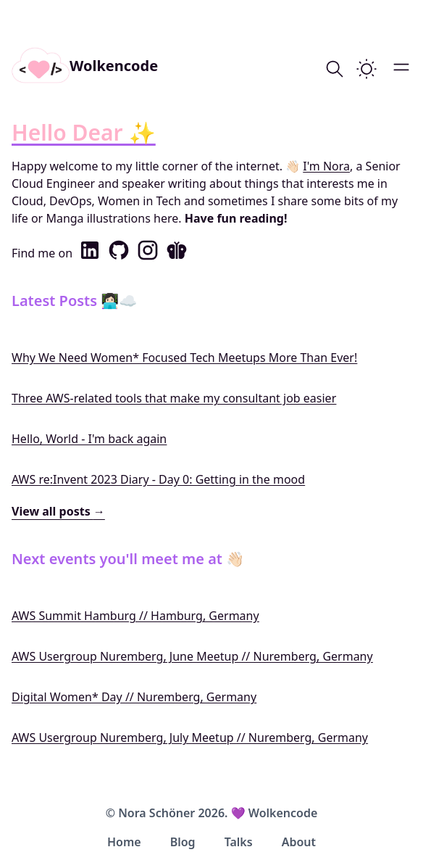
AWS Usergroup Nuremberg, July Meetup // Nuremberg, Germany (190, 737)
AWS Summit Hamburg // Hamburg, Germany (135, 616)
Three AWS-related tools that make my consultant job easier (174, 398)
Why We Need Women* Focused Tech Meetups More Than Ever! (184, 357)
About (299, 842)
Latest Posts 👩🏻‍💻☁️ (74, 301)
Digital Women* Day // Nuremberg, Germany (134, 697)
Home (124, 842)
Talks (239, 842)
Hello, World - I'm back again (89, 439)
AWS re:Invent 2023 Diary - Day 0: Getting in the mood (158, 479)
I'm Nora (326, 166)
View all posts (58, 511)
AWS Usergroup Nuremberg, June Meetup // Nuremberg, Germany (192, 656)
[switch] (367, 69)
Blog (183, 842)
